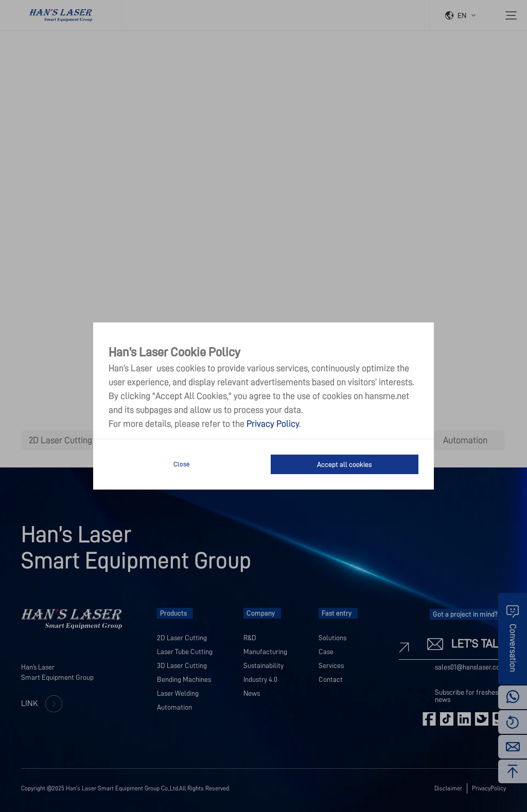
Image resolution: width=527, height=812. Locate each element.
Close (182, 464)
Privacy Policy (273, 424)
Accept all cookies (344, 464)
